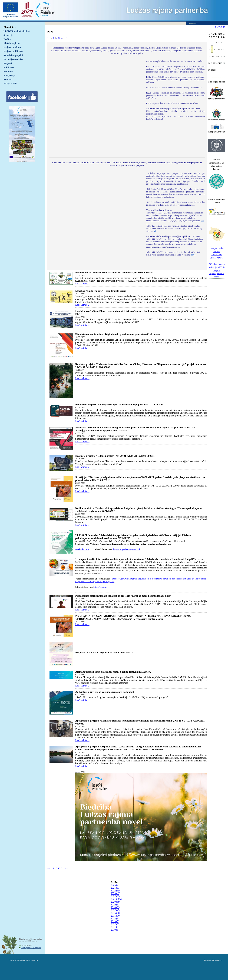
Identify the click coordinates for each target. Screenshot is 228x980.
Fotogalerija (9, 75)
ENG (218, 27)
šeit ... (156, 231)
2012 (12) (116, 924)
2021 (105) (116, 899)
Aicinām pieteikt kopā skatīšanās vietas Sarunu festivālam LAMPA (113, 672)
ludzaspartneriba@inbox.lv (31, 948)
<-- (49, 38)
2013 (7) (115, 921)
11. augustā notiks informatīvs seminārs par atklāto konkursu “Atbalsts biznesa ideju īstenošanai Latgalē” (135, 559)
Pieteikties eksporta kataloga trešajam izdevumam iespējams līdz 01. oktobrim (119, 405)
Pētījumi (8, 63)
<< (209, 35)
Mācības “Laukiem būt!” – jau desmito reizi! (100, 291)
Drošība (7, 39)
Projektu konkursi (12, 47)
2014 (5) (115, 919)
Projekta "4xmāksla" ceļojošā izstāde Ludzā (100, 653)
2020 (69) (116, 902)
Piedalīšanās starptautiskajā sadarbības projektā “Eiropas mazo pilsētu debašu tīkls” (123, 596)
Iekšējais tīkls (10, 83)
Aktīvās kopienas (12, 43)
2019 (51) (116, 905)
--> (66, 38)
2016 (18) (116, 913)
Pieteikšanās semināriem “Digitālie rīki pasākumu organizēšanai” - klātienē (118, 334)
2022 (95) (116, 896)
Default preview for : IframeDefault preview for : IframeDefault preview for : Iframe (96, 106)
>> (224, 35)
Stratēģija (8, 35)
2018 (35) (116, 907)
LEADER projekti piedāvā (17, 31)
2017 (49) (116, 910)
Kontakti (8, 79)
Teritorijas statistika (13, 59)
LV (223, 27)
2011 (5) (115, 927)
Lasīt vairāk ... (82, 284)
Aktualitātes (9, 27)
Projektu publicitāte (13, 51)
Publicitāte (9, 67)
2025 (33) (116, 888)
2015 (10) (116, 916)
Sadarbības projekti (13, 55)
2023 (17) (116, 893)
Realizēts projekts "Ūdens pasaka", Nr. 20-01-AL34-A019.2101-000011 (115, 456)
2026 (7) (115, 885)
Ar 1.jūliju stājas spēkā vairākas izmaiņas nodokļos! (105, 692)
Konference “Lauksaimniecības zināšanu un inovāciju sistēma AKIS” (114, 272)
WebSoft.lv (218, 960)
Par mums (9, 71)
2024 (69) (116, 891)
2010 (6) (115, 930)
